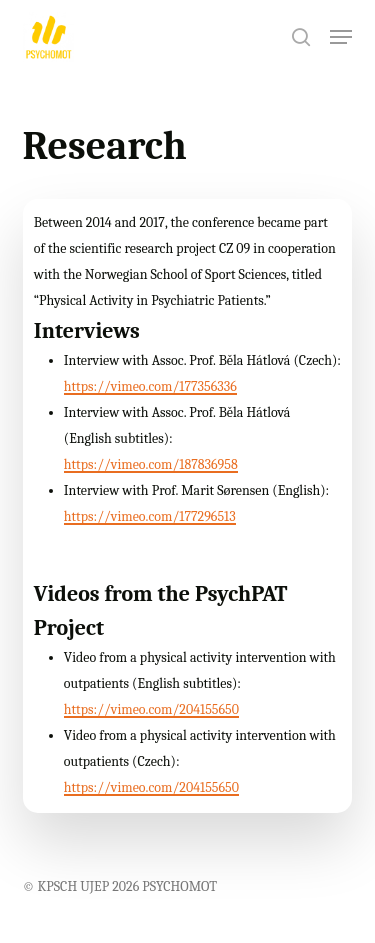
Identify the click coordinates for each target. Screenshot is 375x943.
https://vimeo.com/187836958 (151, 464)
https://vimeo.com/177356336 (150, 386)
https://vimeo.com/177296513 (150, 516)
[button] (341, 37)
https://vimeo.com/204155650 (151, 709)
